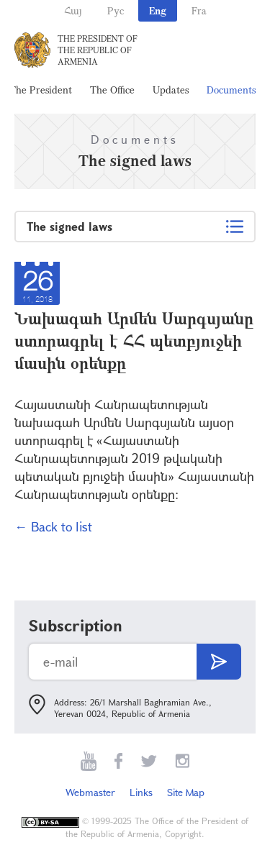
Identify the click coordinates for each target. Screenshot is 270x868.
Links (141, 792)
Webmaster (90, 792)
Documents (231, 90)
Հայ (73, 10)
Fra (199, 10)
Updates (171, 90)
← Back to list (53, 526)
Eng (158, 10)
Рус (116, 10)
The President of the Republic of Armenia (98, 50)
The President (41, 90)
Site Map (186, 792)
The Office (112, 90)
